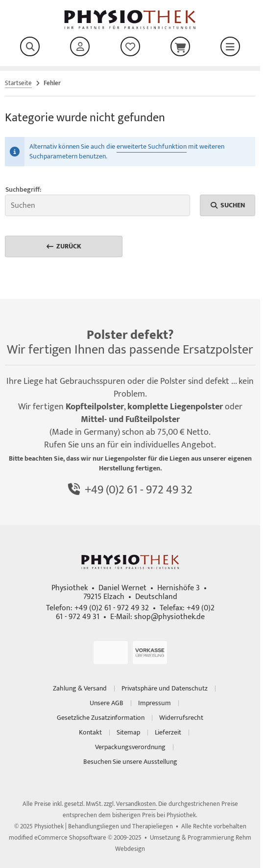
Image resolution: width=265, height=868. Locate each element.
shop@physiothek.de (169, 617)
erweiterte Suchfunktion (152, 146)
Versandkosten (136, 804)
